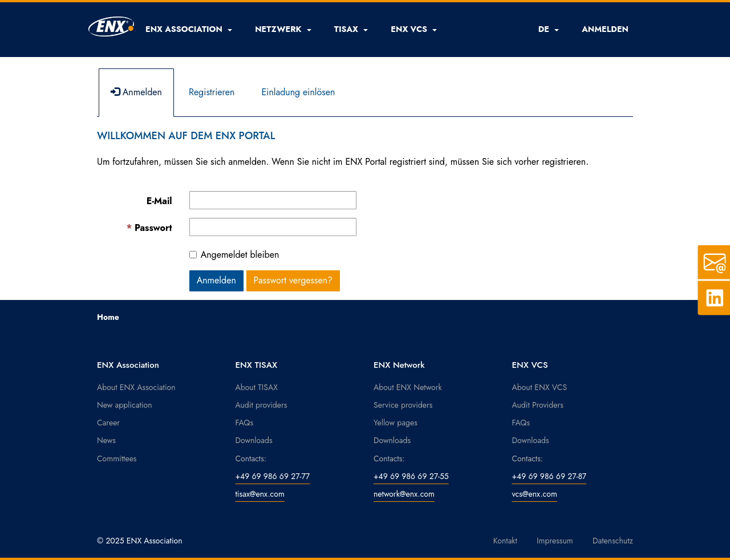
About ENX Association (136, 387)
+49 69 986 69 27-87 (549, 476)
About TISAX (257, 387)
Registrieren (212, 92)
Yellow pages (396, 423)
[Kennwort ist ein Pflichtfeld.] (273, 227)
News (106, 440)
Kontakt (505, 541)
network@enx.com (404, 494)
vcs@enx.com (535, 494)
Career (108, 423)
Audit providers (261, 405)
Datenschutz (613, 541)
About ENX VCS (540, 387)
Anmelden (136, 92)
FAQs (245, 423)
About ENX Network (408, 387)
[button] (189, 29)
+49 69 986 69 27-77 (273, 476)
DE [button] (549, 29)
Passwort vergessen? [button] (293, 280)
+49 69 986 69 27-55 (411, 476)
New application (125, 405)
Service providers (403, 405)
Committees (117, 458)
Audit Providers (538, 405)
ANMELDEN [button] (605, 29)
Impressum (555, 541)
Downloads (254, 440)
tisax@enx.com (260, 494)
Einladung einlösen (298, 92)
